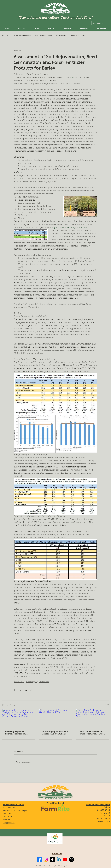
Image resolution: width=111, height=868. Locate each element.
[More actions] (96, 50)
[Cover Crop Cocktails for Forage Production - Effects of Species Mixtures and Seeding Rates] (92, 718)
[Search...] (101, 23)
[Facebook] (39, 860)
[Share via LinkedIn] (26, 690)
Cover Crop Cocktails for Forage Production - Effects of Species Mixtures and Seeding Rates (92, 733)
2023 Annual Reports (43, 35)
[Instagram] (46, 860)
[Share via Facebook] (15, 690)
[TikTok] (52, 860)
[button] (106, 35)
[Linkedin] (59, 860)
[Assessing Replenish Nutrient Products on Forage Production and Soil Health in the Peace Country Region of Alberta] (19, 718)
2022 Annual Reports (22, 35)
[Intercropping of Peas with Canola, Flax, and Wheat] (56, 718)
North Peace (61, 35)
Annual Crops (19, 682)
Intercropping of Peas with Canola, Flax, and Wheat (55, 733)
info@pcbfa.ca (9, 823)
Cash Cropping (32, 682)
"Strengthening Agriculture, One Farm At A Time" (55, 17)
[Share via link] (31, 690)
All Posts (6, 35)
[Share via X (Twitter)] (20, 690)
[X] (72, 860)
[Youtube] (65, 860)
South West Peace (78, 35)
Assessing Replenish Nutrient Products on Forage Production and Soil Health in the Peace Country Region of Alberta (18, 733)
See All (106, 705)
